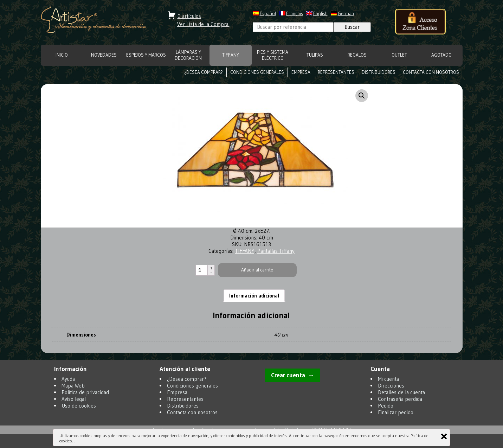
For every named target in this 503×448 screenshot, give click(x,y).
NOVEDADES (104, 55)
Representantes (336, 72)
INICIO (62, 55)
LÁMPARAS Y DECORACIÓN (188, 55)
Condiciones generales (257, 72)
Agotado (441, 55)
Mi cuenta (388, 379)
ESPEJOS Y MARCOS (146, 55)
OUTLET (399, 55)
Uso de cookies (79, 406)
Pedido (386, 406)
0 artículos (189, 16)
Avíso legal (74, 399)
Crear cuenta (288, 375)
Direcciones (391, 386)
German (346, 14)
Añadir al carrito (257, 270)
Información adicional (254, 296)
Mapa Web (73, 386)
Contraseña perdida (400, 399)
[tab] (254, 296)
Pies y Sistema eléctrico (273, 55)
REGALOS (357, 55)
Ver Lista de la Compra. (203, 24)
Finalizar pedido (396, 412)
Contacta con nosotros (431, 72)
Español (268, 14)
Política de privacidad (85, 392)
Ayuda (68, 379)
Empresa (301, 72)
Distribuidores (379, 72)
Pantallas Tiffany (276, 251)
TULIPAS (315, 55)
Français (295, 14)
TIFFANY (231, 55)
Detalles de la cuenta (401, 392)
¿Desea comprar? (204, 72)
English (320, 14)
